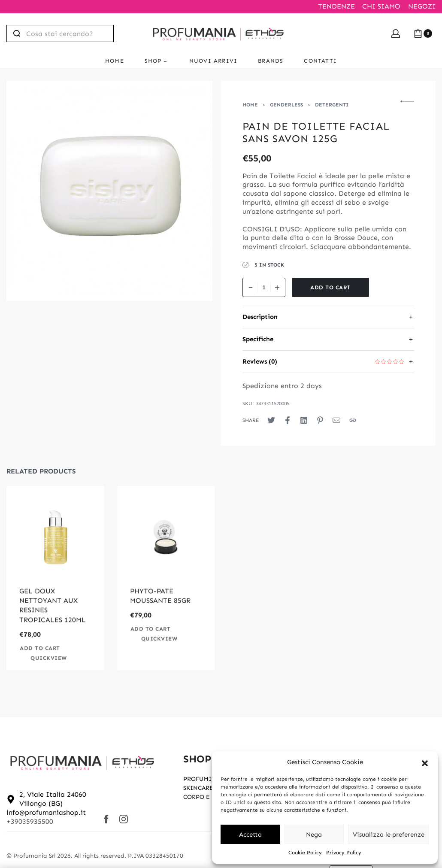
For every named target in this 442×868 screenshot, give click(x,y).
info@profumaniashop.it (46, 812)
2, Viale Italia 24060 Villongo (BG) (53, 799)
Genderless (286, 105)
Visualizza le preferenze (389, 835)
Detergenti (332, 105)
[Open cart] (423, 33)
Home (250, 105)
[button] (425, 762)
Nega (314, 835)
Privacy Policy (344, 853)
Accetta (250, 835)
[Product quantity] (264, 287)
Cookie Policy (305, 853)
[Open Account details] (396, 33)
